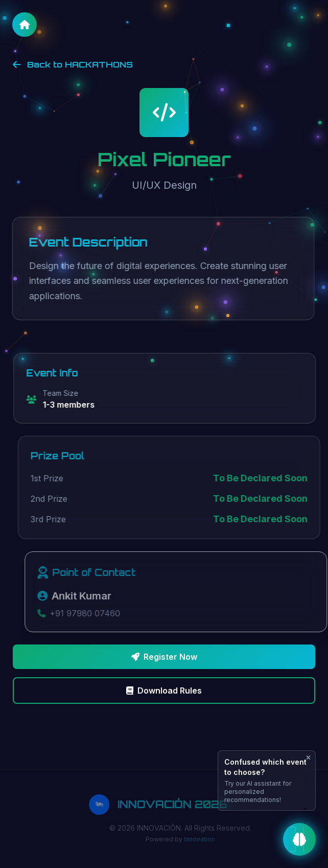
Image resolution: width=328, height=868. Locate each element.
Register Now (164, 657)
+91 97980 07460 (91, 613)
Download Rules (164, 691)
